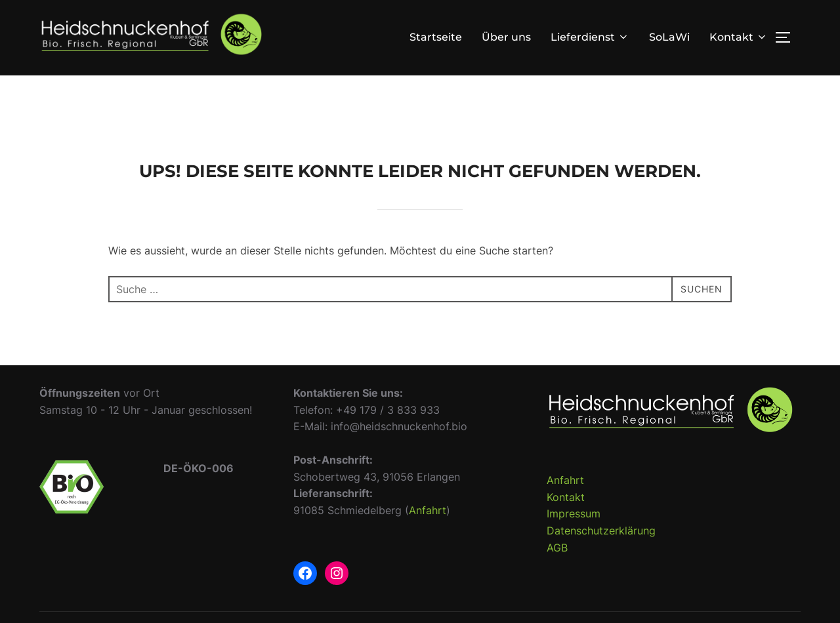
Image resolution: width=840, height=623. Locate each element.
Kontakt (739, 37)
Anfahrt (428, 533)
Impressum (574, 536)
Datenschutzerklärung (601, 553)
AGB (557, 570)
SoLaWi (669, 37)
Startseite (436, 37)
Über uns (506, 37)
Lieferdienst (590, 37)
